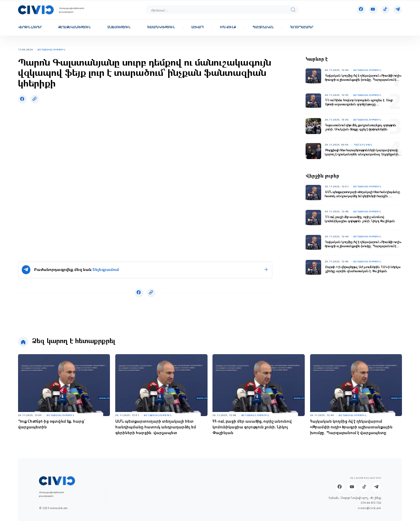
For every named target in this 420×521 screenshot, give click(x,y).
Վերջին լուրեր (30, 27)
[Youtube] (373, 10)
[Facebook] (361, 10)
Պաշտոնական (263, 27)
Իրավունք (228, 27)
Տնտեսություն (119, 27)
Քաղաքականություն (74, 27)
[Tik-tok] (385, 10)
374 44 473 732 (371, 503)
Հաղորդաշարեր (302, 27)
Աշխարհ (198, 27)
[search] (293, 10)
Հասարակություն (161, 27)
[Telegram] (398, 10)
